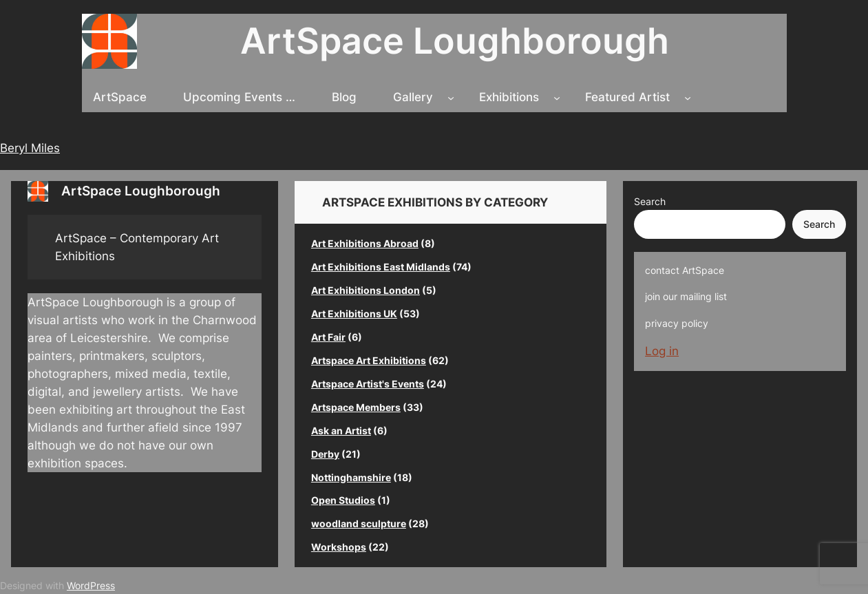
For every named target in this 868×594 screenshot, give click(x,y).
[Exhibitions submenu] (557, 97)
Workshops (339, 547)
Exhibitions (509, 97)
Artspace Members (356, 407)
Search (650, 201)
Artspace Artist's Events (368, 384)
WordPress (91, 585)
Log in (662, 351)
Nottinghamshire (351, 477)
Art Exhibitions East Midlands (381, 267)
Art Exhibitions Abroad (365, 243)
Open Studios (343, 500)
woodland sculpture (359, 523)
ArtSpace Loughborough (455, 41)
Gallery (413, 97)
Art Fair (328, 337)
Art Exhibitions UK (354, 314)
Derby (325, 454)
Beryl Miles (30, 148)
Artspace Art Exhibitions (369, 360)
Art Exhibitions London (366, 290)
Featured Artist (627, 97)
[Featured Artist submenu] (688, 97)
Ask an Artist (341, 431)
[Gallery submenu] (451, 97)
